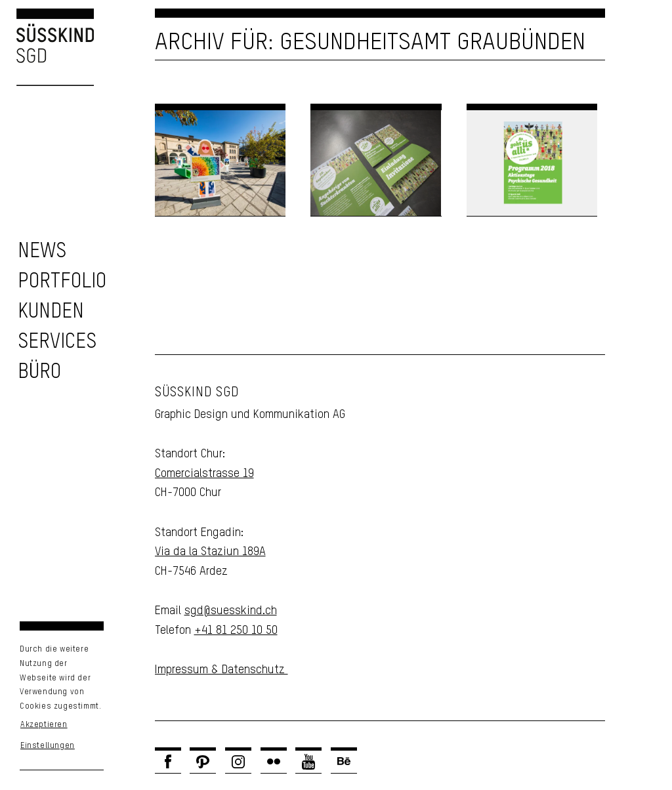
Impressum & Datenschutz (221, 670)
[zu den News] (42, 252)
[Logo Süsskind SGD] (47, 47)
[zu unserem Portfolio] (62, 282)
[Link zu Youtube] (308, 762)
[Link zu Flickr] (274, 762)
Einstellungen (48, 746)
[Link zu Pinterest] (203, 762)
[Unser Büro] (39, 372)
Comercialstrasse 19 (204, 474)
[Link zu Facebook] (168, 762)
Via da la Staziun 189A (210, 552)
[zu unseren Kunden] (51, 312)
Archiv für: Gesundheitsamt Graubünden (370, 43)
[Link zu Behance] (344, 762)
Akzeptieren (44, 725)
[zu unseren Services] (57, 342)
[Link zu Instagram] (238, 762)
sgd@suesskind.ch (231, 611)
